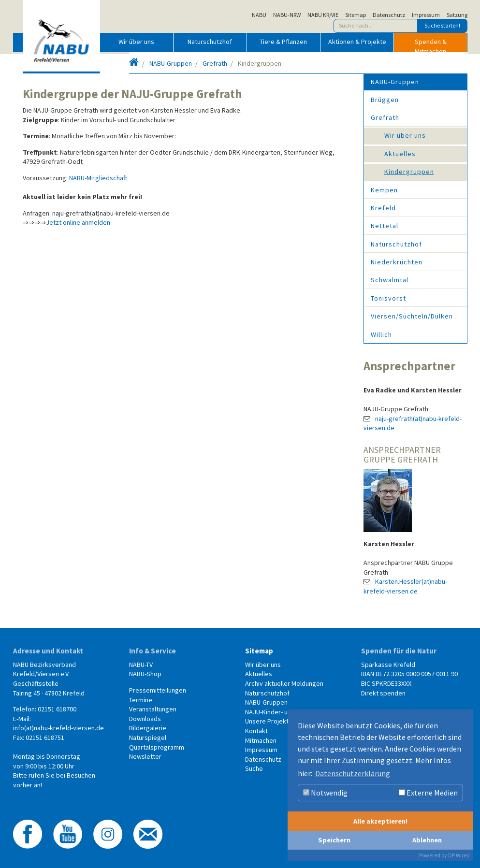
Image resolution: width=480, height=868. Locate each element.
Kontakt (256, 731)
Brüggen (385, 100)
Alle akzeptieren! (380, 821)
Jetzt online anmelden (78, 222)
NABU (259, 15)
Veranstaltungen (153, 709)
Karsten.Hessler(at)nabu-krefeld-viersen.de (405, 586)
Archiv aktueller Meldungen (284, 683)
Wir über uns (136, 42)
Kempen (384, 190)
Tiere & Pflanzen (283, 42)
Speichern (334, 840)
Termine (141, 700)
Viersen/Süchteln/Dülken (412, 316)
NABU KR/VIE (323, 15)
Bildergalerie (148, 728)
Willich (381, 334)
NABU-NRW (287, 15)
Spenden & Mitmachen (431, 44)
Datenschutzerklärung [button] (353, 773)
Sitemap (356, 15)
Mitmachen (261, 740)
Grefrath (215, 63)
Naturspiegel (148, 738)
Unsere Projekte (269, 721)
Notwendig (325, 793)
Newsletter (145, 756)
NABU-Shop (145, 674)
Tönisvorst (388, 298)
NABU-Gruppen (171, 63)
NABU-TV (141, 665)
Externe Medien (428, 793)
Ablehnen (427, 840)
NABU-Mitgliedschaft (98, 178)
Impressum (426, 15)
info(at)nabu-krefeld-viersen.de (58, 728)
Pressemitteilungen (158, 690)
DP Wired (459, 855)
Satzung (457, 15)
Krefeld (383, 208)
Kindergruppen (409, 172)
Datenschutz (389, 15)
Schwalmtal (390, 280)
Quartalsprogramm (157, 747)
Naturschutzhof (210, 42)
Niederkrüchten (397, 262)
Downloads (145, 719)
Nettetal (385, 226)
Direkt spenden (383, 693)
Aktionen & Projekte (357, 42)
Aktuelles (400, 154)
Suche (254, 768)
